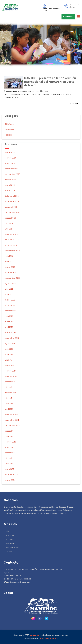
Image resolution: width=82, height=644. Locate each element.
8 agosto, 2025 (11, 91)
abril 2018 (9, 354)
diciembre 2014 (11, 415)
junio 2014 (9, 436)
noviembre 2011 (11, 475)
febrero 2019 (10, 333)
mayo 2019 (9, 322)
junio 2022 (9, 289)
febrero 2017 (10, 371)
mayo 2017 (9, 365)
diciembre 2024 (12, 196)
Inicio (8, 531)
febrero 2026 (11, 158)
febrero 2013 (10, 442)
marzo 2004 (10, 480)
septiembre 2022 (12, 278)
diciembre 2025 (12, 169)
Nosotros (10, 535)
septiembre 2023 (12, 251)
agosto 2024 (10, 218)
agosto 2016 (10, 382)
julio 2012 (8, 458)
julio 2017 (8, 360)
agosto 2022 (10, 283)
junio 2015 (9, 404)
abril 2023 (9, 262)
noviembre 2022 (12, 273)
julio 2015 (8, 398)
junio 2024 (9, 229)
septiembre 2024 (12, 212)
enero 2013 (9, 447)
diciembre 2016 (11, 376)
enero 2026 (10, 163)
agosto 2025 (10, 180)
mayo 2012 (9, 469)
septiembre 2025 (12, 174)
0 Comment (35, 91)
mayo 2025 (10, 185)
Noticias (45, 91)
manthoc (23, 91)
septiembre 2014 (12, 425)
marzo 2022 (10, 300)
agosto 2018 (10, 344)
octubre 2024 (11, 207)
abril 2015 (9, 409)
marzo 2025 (10, 191)
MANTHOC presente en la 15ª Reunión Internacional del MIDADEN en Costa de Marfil (50, 82)
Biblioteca (9, 124)
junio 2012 (9, 464)
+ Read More (73, 104)
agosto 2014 (10, 431)
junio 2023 (9, 256)
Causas (9, 552)
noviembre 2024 (12, 202)
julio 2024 (9, 223)
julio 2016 (8, 387)
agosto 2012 (10, 453)
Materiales (9, 129)
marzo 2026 (10, 152)
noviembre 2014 (12, 420)
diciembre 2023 (12, 234)
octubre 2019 (10, 311)
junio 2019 (9, 316)
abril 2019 (9, 327)
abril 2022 (9, 294)
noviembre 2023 (12, 240)
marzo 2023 (10, 267)
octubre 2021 (10, 305)
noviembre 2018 (12, 338)
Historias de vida (13, 548)
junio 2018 (9, 349)
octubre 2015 (10, 393)
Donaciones (68, 17)
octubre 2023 (11, 245)
